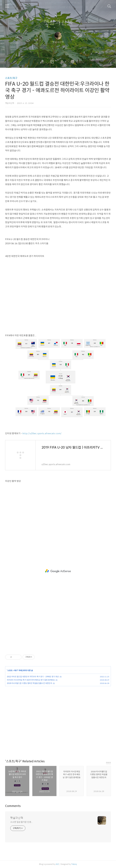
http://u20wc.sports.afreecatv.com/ (42, 433)
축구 (16, 670)
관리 (73, 62)
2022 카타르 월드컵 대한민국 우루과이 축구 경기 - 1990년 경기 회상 (33, 677)
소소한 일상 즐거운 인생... (21, 822)
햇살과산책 (58, 23)
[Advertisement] (58, 571)
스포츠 (10, 670)
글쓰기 (42, 62)
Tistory (74, 864)
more (108, 762)
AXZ (57, 864)
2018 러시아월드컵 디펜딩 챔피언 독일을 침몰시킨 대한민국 (29, 683)
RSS (63, 62)
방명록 (53, 62)
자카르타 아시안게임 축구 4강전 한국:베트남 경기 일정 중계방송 (31, 680)
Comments (13, 806)
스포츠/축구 (11, 78)
